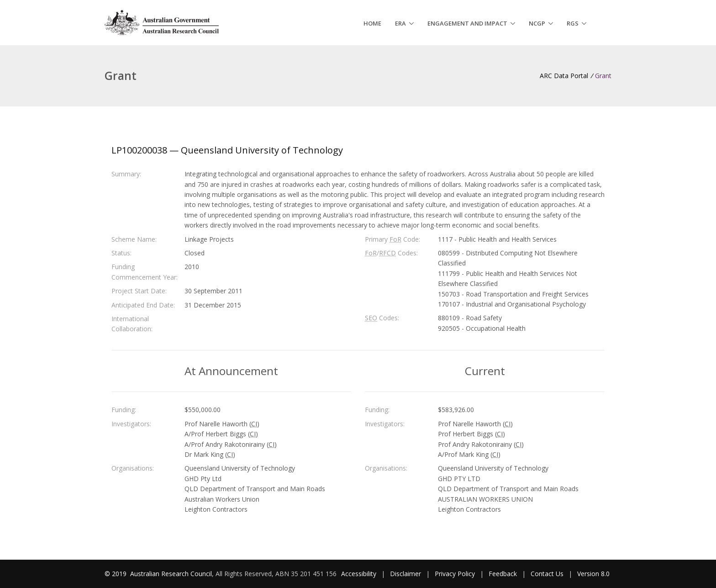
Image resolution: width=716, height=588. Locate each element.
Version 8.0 (593, 574)
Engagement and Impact (467, 23)
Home (372, 23)
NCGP (537, 23)
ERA (400, 23)
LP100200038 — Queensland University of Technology (227, 150)
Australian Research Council (171, 574)
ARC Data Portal (564, 76)
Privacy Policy (455, 574)
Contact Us (547, 574)
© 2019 (116, 574)
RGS (573, 23)
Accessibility (359, 574)
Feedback (503, 574)
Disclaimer (405, 574)
